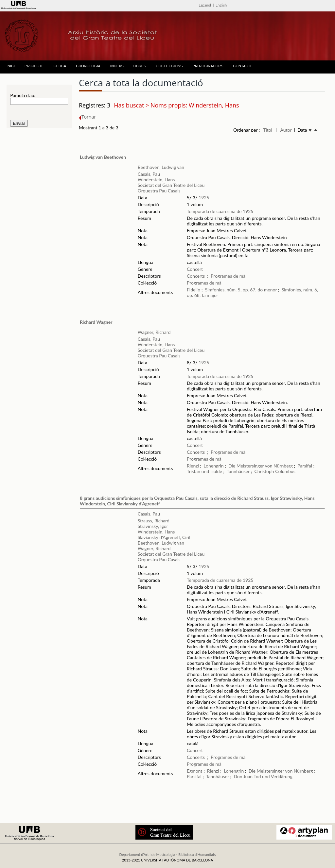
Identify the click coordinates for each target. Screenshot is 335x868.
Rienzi (193, 466)
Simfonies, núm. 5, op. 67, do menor (241, 290)
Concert (195, 269)
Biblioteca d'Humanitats (197, 854)
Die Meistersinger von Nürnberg (261, 466)
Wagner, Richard (154, 332)
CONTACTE (243, 66)
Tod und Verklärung (273, 776)
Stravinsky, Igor (153, 526)
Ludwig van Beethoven (103, 157)
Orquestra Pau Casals (159, 191)
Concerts (196, 276)
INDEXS (117, 66)
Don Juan (243, 776)
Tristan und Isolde (204, 471)
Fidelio (194, 290)
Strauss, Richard (154, 521)
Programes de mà (228, 276)
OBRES (140, 66)
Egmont (194, 771)
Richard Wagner (96, 322)
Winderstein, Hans (156, 180)
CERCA (60, 66)
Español (205, 5)
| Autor (284, 130)
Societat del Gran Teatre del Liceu (171, 185)
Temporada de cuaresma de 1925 (220, 211)
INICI (11, 66)
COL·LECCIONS (169, 66)
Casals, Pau (149, 174)
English (221, 5)
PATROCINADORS (208, 66)
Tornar (87, 117)
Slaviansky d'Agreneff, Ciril (164, 537)
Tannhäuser (238, 471)
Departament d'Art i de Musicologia (147, 854)
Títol (268, 130)
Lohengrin (213, 466)
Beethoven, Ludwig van (161, 167)
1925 (204, 197)
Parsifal (305, 466)
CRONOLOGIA (88, 66)
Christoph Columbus (275, 471)
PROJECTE (34, 66)
